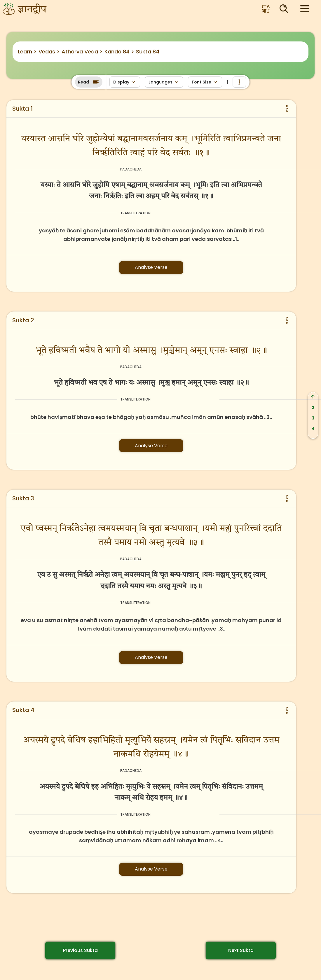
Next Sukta (241, 950)
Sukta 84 (148, 52)
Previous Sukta (80, 950)
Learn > (27, 52)
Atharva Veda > (82, 52)
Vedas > (49, 52)
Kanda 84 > (119, 52)
